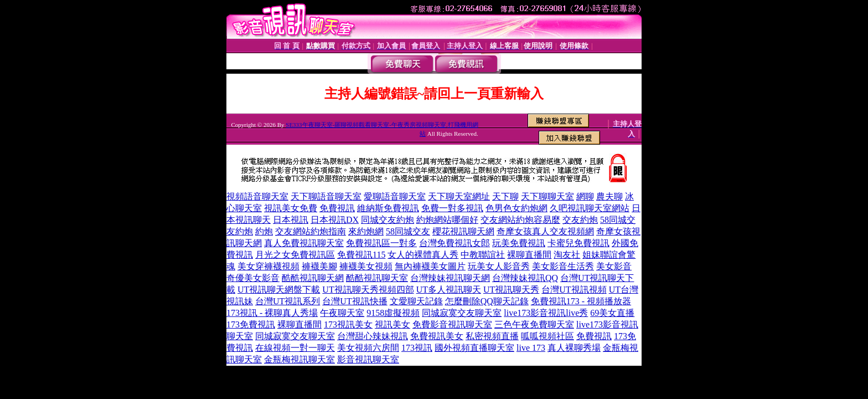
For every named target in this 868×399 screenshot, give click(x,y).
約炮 (264, 231)
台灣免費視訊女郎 (454, 243)
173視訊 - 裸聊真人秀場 (272, 313)
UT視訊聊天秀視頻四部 (368, 290)
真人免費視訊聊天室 (304, 243)
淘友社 (567, 255)
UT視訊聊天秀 (511, 290)
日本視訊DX (335, 220)
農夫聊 (609, 196)
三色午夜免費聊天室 (534, 324)
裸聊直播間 (529, 255)
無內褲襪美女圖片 (430, 266)
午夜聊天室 (342, 313)
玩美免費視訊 (519, 243)
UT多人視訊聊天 (449, 290)
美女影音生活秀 (563, 266)
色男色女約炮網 (516, 208)
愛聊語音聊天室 (395, 196)
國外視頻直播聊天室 (474, 348)
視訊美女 (392, 324)
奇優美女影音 (253, 278)
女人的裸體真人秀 (423, 255)
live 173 (531, 348)
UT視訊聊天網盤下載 (279, 290)
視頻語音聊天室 (257, 196)
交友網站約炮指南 (311, 231)
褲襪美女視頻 (366, 266)
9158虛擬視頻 (393, 313)
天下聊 (505, 196)
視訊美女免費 (291, 208)
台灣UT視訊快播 (355, 301)
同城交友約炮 (387, 220)
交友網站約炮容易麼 (520, 220)
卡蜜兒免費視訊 (578, 243)
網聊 (585, 196)
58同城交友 (408, 231)
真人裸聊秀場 (574, 348)
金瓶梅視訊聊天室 (299, 359)
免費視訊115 (361, 255)
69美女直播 (612, 313)
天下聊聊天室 (547, 196)
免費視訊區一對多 (381, 243)
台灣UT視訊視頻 (574, 290)
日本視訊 (291, 220)
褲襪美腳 (319, 266)
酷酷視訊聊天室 (377, 278)
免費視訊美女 (437, 336)
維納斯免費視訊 (388, 208)
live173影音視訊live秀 (546, 313)
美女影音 (614, 266)
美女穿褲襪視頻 (268, 266)
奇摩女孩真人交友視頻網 (545, 231)
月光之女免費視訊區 (295, 255)
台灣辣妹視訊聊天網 (450, 278)
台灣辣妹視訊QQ (525, 278)
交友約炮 (580, 220)
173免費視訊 (251, 324)
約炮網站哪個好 (447, 220)
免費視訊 (337, 208)
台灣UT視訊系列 (288, 301)
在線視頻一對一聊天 (295, 348)
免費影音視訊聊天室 (452, 324)
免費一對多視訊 (452, 208)
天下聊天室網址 (459, 196)
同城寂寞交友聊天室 (462, 313)
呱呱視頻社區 (547, 336)
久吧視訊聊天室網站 (590, 208)
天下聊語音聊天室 (326, 196)
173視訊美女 (348, 324)
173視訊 (417, 348)
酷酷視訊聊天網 (313, 278)
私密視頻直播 (492, 336)
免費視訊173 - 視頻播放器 (581, 301)
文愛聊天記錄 (416, 301)
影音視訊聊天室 (368, 359)
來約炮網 (366, 231)
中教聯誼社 (483, 255)
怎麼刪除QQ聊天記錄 (487, 301)
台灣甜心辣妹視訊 (373, 336)
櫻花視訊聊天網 (463, 231)
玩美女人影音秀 (499, 266)
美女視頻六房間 (368, 348)
